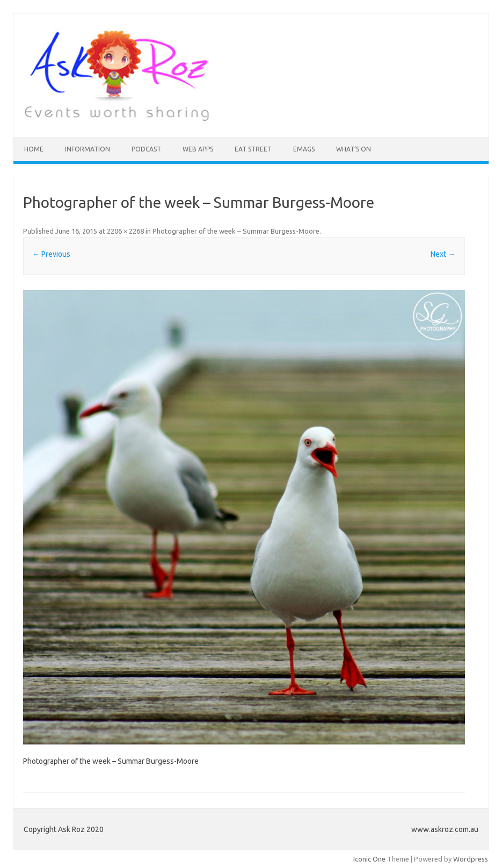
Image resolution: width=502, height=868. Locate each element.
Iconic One (369, 859)
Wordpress (471, 859)
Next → (443, 254)
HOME (34, 149)
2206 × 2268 (125, 231)
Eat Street (253, 149)
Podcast (146, 149)
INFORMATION (88, 149)
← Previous (51, 254)
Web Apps (198, 149)
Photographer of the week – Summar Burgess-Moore (236, 231)
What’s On (354, 149)
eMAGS (304, 149)
